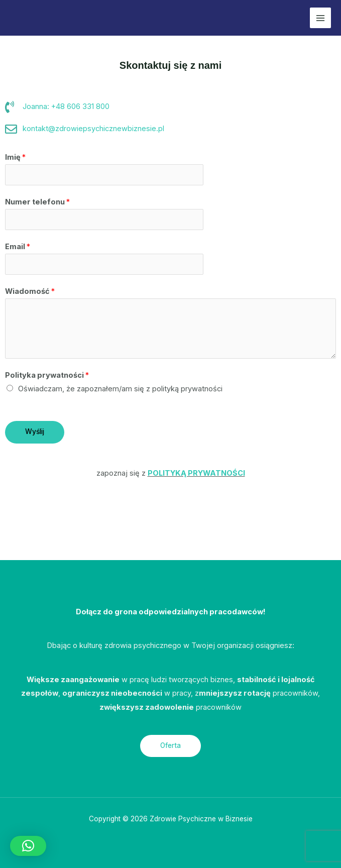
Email (18, 247)
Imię (15, 157)
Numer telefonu (37, 202)
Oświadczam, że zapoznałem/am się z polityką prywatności (120, 389)
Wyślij (35, 431)
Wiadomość (30, 291)
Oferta (170, 745)
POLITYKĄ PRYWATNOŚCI (196, 473)
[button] (28, 846)
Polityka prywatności (47, 375)
